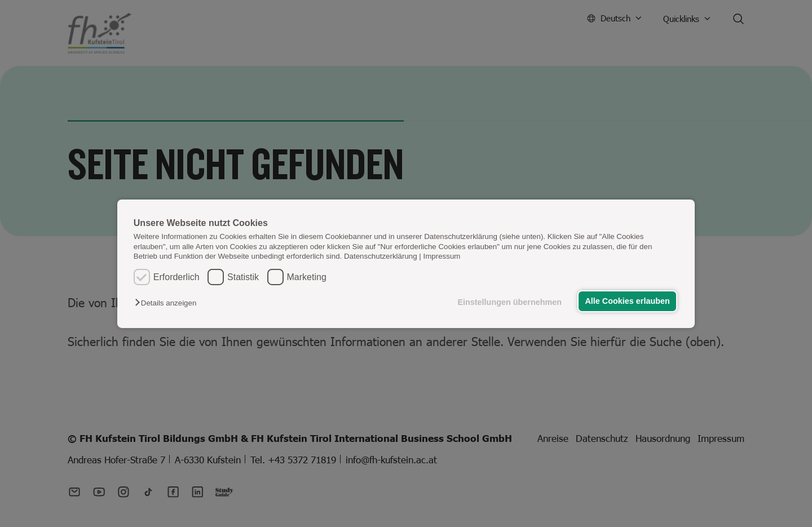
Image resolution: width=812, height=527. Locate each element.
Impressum (442, 256)
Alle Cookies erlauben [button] (627, 301)
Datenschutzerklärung (381, 256)
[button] (168, 303)
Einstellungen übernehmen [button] (509, 302)
